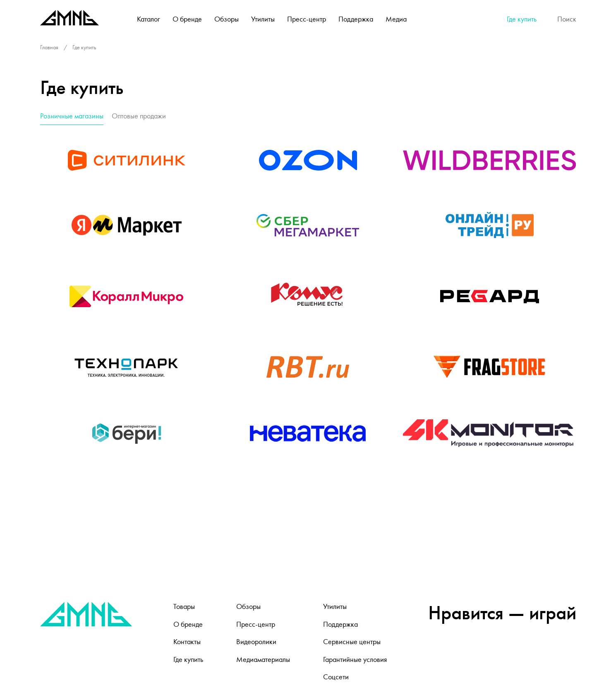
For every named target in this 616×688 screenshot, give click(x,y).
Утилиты (263, 19)
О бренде (187, 19)
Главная (49, 47)
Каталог (149, 19)
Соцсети (336, 677)
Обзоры (227, 19)
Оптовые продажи (139, 116)
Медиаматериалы (263, 659)
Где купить (522, 19)
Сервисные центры (352, 642)
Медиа (396, 19)
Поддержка (356, 19)
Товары (184, 606)
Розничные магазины (72, 116)
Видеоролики (256, 642)
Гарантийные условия (355, 659)
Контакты (187, 642)
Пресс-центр (307, 19)
